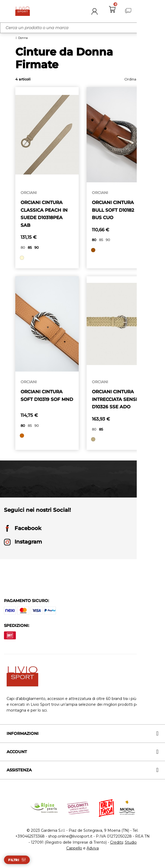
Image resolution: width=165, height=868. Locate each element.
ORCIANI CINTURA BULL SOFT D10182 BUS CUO (114, 210)
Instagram (23, 544)
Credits (117, 844)
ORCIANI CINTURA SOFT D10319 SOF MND (43, 400)
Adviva (93, 850)
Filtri (14, 860)
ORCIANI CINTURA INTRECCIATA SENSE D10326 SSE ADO (117, 400)
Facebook (23, 531)
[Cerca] (82, 28)
